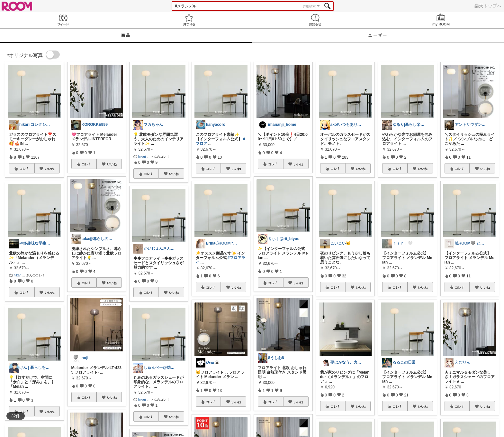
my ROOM (441, 20)
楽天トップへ (488, 6)
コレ (24, 169)
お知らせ (315, 20)
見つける (189, 20)
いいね (50, 169)
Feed (63, 20)
